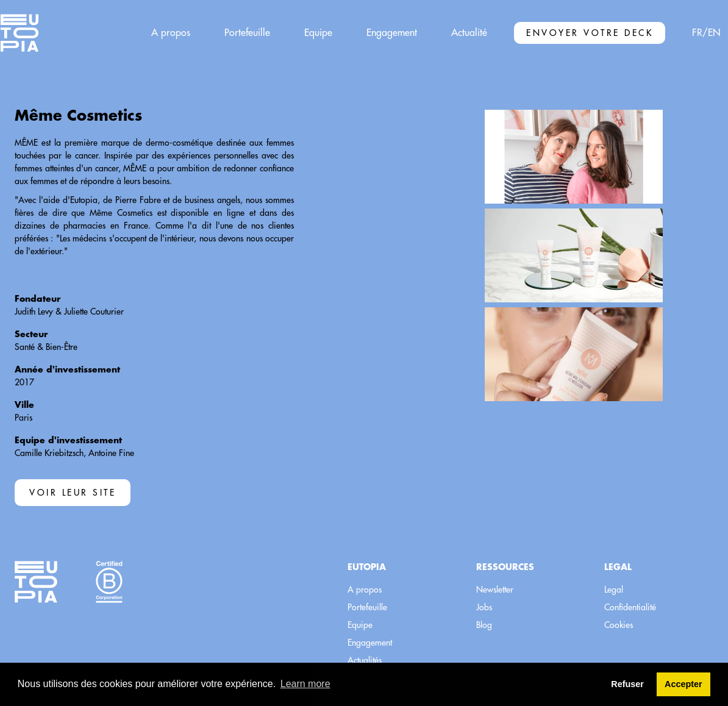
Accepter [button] (683, 684)
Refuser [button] (627, 684)
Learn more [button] (305, 684)
